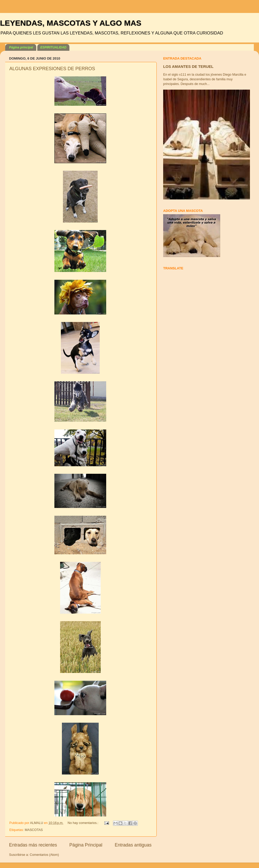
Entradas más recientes (33, 845)
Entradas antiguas (133, 845)
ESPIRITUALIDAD (53, 47)
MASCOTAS (34, 830)
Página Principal (86, 845)
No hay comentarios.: (84, 823)
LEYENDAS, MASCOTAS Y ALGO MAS (71, 23)
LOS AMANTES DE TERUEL (188, 67)
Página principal (21, 47)
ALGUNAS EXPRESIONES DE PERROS (52, 69)
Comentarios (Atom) (44, 855)
